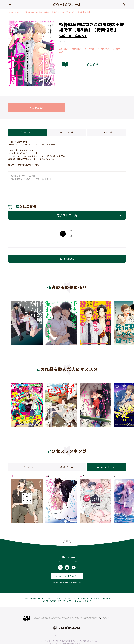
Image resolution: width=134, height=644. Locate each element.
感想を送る (67, 259)
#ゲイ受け (90, 49)
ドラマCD (59, 592)
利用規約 (53, 594)
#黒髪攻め (64, 49)
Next (119, 322)
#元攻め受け (103, 49)
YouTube (67, 592)
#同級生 (116, 49)
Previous (15, 322)
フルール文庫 (106, 592)
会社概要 (78, 594)
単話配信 (41, 592)
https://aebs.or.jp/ (106, 612)
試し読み (80, 64)
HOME (11, 12)
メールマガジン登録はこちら (67, 569)
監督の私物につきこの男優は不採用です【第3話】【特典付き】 (71, 12)
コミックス (19, 12)
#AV (61, 52)
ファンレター (95, 592)
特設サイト (75, 592)
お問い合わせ (87, 594)
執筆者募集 (85, 592)
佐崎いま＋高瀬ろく (73, 36)
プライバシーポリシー (66, 594)
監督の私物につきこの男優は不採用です (37, 12)
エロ (63, 43)
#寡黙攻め (77, 49)
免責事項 (45, 594)
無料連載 (33, 592)
